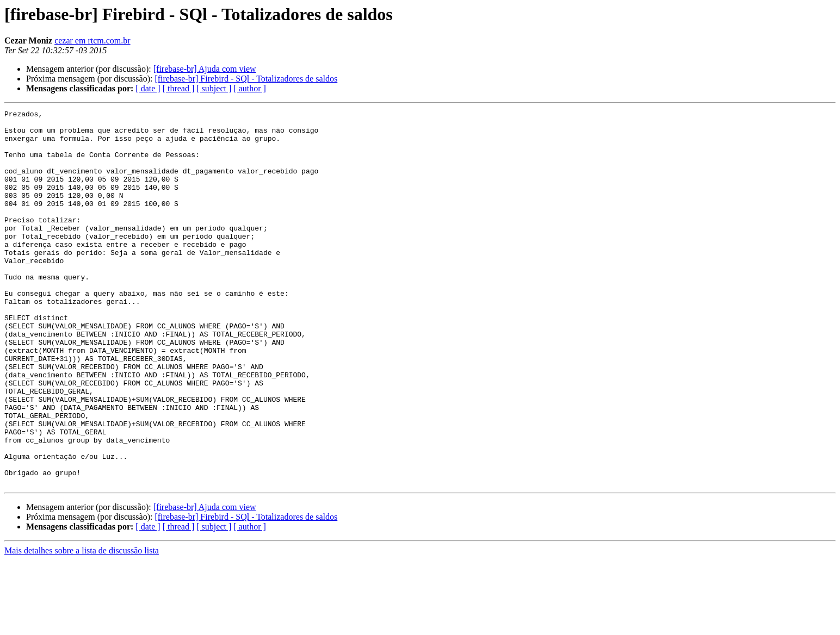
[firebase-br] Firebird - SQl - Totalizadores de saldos (246, 79)
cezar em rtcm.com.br (92, 41)
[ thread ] (179, 88)
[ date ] (148, 88)
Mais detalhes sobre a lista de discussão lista (82, 625)
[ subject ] (214, 88)
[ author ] (250, 88)
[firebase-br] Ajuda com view (205, 69)
